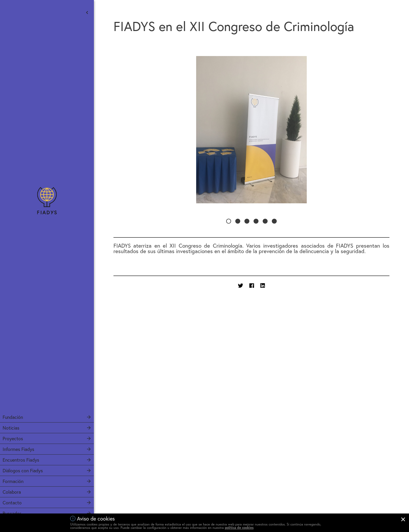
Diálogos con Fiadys (23, 470)
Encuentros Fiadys (21, 460)
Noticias (11, 428)
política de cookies (239, 528)
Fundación (13, 417)
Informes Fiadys (18, 449)
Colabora (12, 492)
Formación (13, 481)
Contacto (12, 503)
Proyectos (13, 438)
